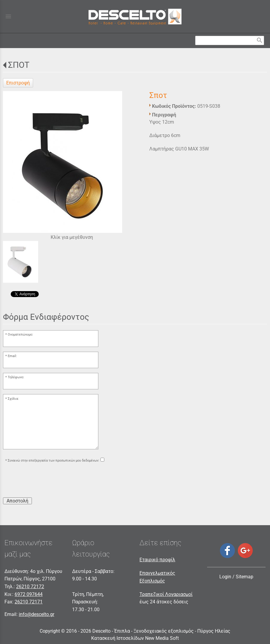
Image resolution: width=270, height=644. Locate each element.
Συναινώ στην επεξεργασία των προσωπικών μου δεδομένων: (53, 461)
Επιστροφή (18, 83)
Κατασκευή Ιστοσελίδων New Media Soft (135, 638)
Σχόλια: (13, 399)
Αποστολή (17, 501)
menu (8, 16)
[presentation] (48, 481)
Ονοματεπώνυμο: (20, 335)
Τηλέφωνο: (16, 377)
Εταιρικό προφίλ (157, 560)
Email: (12, 356)
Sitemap (245, 577)
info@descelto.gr (37, 614)
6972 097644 (29, 594)
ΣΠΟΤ (19, 65)
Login (225, 577)
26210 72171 (29, 602)
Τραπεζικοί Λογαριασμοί (166, 594)
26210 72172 (30, 587)
